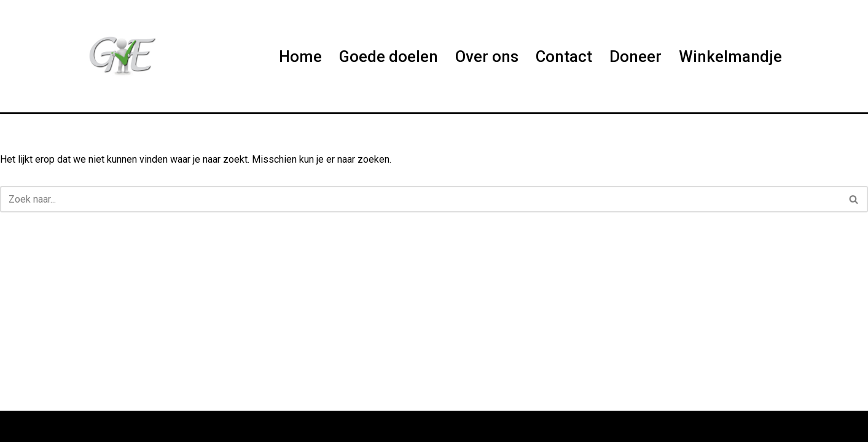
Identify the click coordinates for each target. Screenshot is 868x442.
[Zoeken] (420, 199)
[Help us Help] (121, 56)
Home (300, 56)
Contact (564, 56)
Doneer (635, 56)
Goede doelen (389, 56)
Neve (96, 426)
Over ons (487, 56)
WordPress (240, 426)
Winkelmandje (730, 56)
